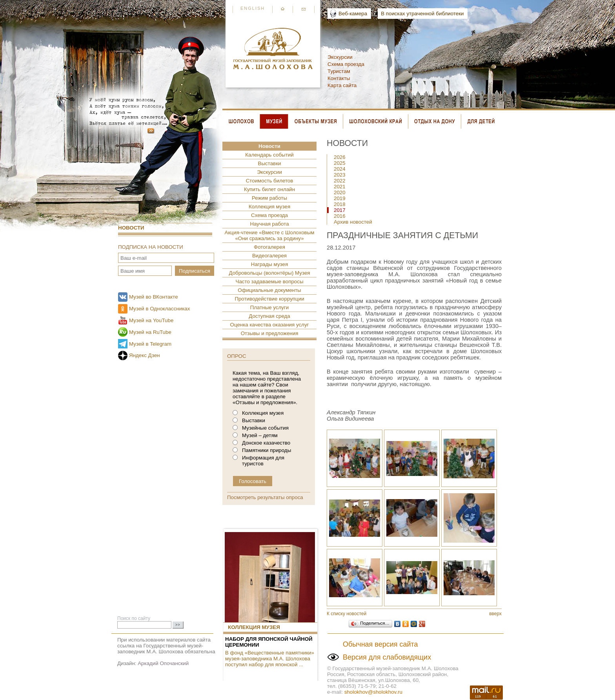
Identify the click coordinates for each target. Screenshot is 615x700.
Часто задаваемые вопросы (270, 282)
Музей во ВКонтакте (154, 297)
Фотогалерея (269, 247)
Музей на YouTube (151, 320)
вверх (495, 614)
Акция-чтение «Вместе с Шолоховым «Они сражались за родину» (270, 235)
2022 (340, 181)
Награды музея (269, 264)
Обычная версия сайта (380, 644)
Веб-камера (353, 14)
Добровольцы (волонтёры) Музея (269, 273)
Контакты (339, 78)
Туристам (339, 71)
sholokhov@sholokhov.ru (373, 692)
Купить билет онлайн (269, 189)
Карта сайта (342, 85)
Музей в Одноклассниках (159, 309)
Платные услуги (270, 307)
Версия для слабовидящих (387, 657)
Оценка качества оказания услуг (270, 325)
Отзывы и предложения (270, 333)
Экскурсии (340, 57)
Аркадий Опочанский (163, 663)
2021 (340, 187)
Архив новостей (353, 222)
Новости (131, 228)
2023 (340, 175)
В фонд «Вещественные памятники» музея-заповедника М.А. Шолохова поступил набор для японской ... (270, 659)
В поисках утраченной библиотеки (422, 14)
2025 (340, 163)
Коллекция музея (269, 207)
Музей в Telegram (150, 344)
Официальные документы (269, 290)
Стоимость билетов (270, 181)
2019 (340, 198)
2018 (340, 204)
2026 (340, 157)
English (253, 8)
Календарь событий (269, 155)
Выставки (270, 163)
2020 (340, 192)
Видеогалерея (269, 256)
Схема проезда (346, 64)
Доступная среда (269, 316)
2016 (340, 216)
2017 (340, 210)
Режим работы (269, 198)
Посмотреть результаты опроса (265, 497)
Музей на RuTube (150, 332)
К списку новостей (347, 614)
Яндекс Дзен (145, 355)
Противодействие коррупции (269, 299)
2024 (340, 169)
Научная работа (269, 224)
